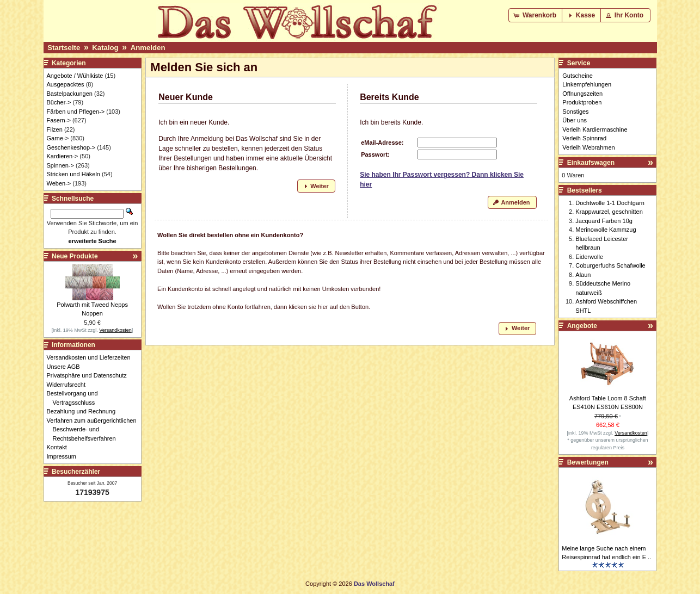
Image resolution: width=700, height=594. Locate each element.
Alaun (583, 275)
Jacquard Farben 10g (604, 221)
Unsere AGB (66, 367)
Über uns (575, 120)
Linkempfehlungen (587, 84)
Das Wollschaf (374, 584)
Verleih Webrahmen (588, 147)
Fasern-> (59, 120)
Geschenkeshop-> (71, 147)
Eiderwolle (589, 257)
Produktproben (582, 102)
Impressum (65, 456)
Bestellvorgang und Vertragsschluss (75, 398)
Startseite (64, 48)
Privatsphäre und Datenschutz (90, 375)
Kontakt (60, 447)
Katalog (105, 48)
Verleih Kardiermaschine (595, 129)
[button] (536, 15)
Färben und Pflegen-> (76, 112)
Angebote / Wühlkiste (75, 76)
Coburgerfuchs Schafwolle (610, 265)
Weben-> (59, 183)
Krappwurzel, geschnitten (609, 212)
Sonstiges (575, 112)
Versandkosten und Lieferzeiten (92, 357)
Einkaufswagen (591, 163)
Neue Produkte (75, 256)
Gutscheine (578, 76)
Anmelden (148, 48)
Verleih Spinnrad (584, 138)
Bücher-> (59, 102)
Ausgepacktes (66, 84)
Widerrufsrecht (69, 385)
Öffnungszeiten (582, 94)
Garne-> (58, 138)
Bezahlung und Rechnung (84, 411)
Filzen (55, 129)
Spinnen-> (60, 165)
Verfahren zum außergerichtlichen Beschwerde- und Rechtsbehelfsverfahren (95, 429)
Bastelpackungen (70, 94)
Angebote (582, 326)
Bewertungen (588, 462)
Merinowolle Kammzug (606, 230)
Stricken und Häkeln (73, 174)
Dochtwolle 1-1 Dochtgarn (610, 203)
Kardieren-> (63, 156)
